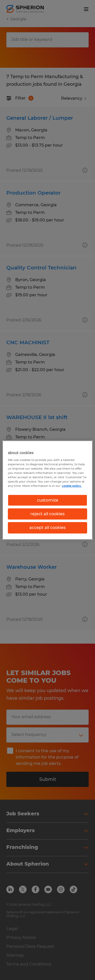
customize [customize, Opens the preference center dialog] (48, 500)
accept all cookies (48, 528)
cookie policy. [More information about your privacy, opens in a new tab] (72, 486)
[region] (47, 490)
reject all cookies (48, 514)
